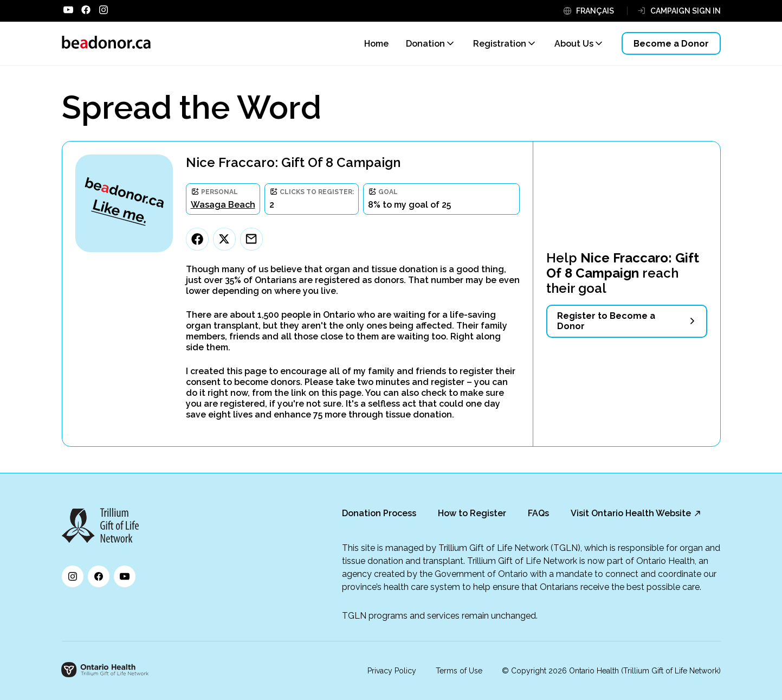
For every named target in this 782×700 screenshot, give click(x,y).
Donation (425, 44)
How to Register (472, 513)
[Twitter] (224, 239)
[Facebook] (197, 239)
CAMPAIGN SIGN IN (686, 11)
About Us (574, 44)
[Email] (251, 239)
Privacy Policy (392, 671)
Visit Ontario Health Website (631, 513)
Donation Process (379, 513)
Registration (500, 44)
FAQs (538, 513)
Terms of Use (459, 671)
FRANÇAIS (595, 11)
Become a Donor (671, 44)
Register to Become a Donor (606, 321)
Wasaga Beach (223, 205)
